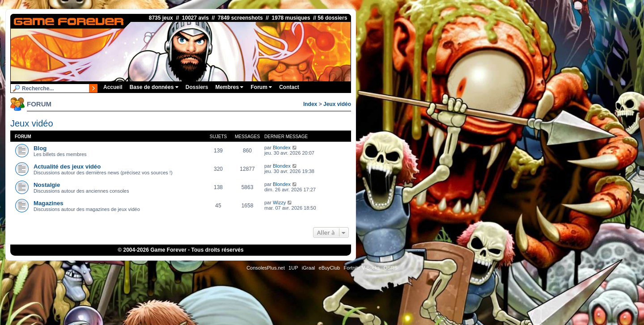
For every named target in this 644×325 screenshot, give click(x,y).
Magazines (49, 203)
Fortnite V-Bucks (362, 268)
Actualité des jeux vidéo (67, 167)
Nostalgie (47, 185)
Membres (229, 87)
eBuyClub (330, 268)
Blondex (282, 148)
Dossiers (197, 87)
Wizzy (279, 203)
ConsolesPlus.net (266, 268)
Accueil (113, 87)
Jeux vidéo (337, 104)
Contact (289, 87)
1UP (293, 268)
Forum (261, 87)
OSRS (391, 268)
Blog (40, 148)
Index (310, 104)
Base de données (154, 87)
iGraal (308, 268)
